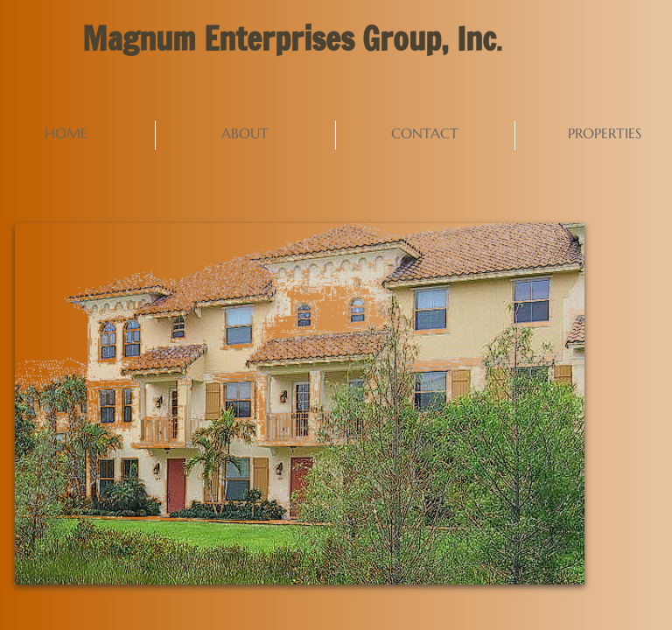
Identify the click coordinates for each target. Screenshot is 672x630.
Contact (425, 133)
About (245, 133)
